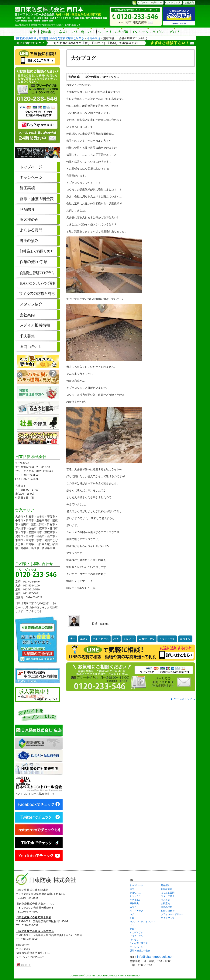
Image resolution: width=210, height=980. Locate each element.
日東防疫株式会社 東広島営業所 (35, 931)
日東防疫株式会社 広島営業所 (34, 917)
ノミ (132, 925)
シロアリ (105, 32)
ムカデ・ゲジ (147, 639)
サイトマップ (168, 918)
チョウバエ (135, 893)
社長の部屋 (167, 907)
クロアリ (134, 929)
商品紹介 (165, 885)
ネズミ (64, 32)
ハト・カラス (101, 639)
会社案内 (165, 903)
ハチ (91, 32)
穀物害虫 (48, 32)
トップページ (136, 885)
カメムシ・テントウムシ (142, 922)
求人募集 (165, 900)
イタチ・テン (148, 32)
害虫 (33, 32)
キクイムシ (135, 900)
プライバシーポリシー (172, 914)
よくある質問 (168, 893)
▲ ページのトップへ (183, 699)
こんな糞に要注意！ (140, 943)
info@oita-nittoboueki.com (156, 957)
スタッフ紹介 (168, 896)
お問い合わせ (168, 911)
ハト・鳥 (78, 32)
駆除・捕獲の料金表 (140, 951)
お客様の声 (167, 889)
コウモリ (175, 32)
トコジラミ (135, 896)
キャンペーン (136, 947)
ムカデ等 (122, 32)
